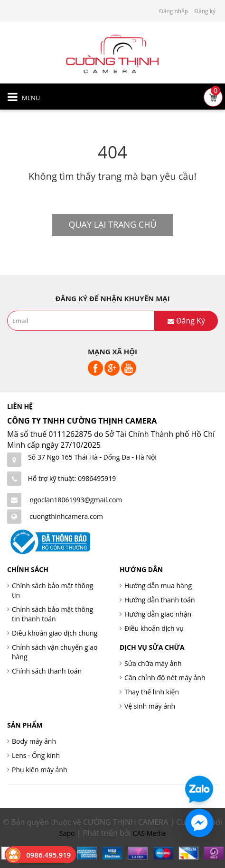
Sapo (67, 833)
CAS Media (149, 833)
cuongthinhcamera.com (66, 516)
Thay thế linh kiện (152, 692)
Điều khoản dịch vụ (154, 628)
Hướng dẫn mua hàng (158, 586)
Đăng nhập (173, 11)
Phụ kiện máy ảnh (40, 770)
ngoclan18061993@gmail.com (76, 500)
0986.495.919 (48, 855)
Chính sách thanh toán (47, 671)
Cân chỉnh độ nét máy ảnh (165, 678)
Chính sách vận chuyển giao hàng (55, 652)
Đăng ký (205, 11)
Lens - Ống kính (36, 755)
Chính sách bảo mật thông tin (52, 590)
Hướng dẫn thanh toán (159, 600)
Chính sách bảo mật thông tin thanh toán (52, 614)
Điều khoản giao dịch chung (55, 633)
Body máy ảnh (34, 741)
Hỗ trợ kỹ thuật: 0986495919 (72, 478)
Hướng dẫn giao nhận (158, 614)
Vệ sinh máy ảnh (150, 706)
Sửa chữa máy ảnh (153, 663)
